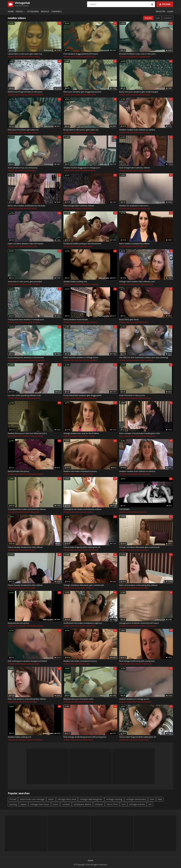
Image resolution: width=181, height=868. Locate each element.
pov (146, 246)
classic (136, 170)
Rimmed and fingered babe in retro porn (25, 92)
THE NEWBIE (124, 509)
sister (51, 799)
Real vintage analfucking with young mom (137, 661)
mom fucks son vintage (32, 799)
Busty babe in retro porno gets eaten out (81, 130)
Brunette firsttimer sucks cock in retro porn (137, 54)
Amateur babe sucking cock (75, 281)
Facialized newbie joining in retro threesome (82, 244)
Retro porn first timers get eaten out (23, 130)
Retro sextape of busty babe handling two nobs (140, 433)
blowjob (134, 56)
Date (158, 18)
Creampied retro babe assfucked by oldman (27, 509)
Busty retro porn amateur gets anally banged (139, 92)
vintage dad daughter (91, 799)
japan (24, 804)
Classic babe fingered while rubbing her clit (82, 547)
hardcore (23, 56)
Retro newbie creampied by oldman (134, 244)
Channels (56, 11)
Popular (148, 18)
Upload (165, 4)
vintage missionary (136, 799)
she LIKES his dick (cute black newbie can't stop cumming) (144, 357)
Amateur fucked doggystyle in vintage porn (82, 168)
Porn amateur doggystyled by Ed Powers (81, 54)
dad (160, 799)
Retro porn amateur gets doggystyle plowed (82, 92)
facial (84, 246)
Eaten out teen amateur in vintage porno (81, 357)
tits (145, 512)
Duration (168, 18)
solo (152, 799)
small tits (149, 360)
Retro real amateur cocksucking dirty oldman (138, 585)
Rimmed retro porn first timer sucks (79, 699)
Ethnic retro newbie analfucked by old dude (26, 206)
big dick (142, 360)
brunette (87, 56)
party (128, 512)
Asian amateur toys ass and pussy (23, 168)
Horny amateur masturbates (76, 319)
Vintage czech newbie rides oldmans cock (137, 281)
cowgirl (91, 436)
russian (66, 804)
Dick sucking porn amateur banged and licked (27, 661)
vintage (11, 56)
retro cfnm (112, 804)
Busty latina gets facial (129, 319)
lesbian (122, 701)
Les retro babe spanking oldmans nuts (24, 395)
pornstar (135, 512)
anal (141, 94)
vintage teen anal (67, 799)
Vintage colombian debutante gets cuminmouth (139, 547)
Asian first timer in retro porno (132, 395)
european (130, 284)
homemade (80, 322)
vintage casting (114, 799)
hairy (121, 436)
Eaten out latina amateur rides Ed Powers (26, 244)
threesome (40, 360)
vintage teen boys (40, 804)
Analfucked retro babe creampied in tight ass (83, 623)
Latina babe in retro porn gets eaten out (25, 54)
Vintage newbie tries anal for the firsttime (81, 433)
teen (32, 436)
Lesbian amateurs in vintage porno (134, 699)
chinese (99, 804)
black (136, 360)
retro (17, 56)
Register (160, 11)
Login (170, 11)
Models (45, 11)
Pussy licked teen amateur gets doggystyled (82, 395)
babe (93, 56)
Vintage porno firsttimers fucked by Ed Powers (139, 623)
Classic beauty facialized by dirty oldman (25, 547)
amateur (36, 56)
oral (92, 701)
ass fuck (79, 474)
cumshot (27, 208)
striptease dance (82, 804)
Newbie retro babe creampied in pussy (80, 471)
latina (30, 56)
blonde (86, 360)
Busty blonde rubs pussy (18, 471)
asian (22, 170)
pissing (13, 804)
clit (150, 804)
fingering (39, 94)
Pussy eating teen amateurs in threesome (26, 357)
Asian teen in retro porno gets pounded (25, 281)
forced (13, 799)
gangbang (39, 436)
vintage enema (137, 804)
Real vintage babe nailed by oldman (135, 168)
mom (56, 804)
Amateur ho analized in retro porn (134, 206)
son (123, 804)
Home (11, 11)
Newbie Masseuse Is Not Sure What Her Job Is (27, 433)
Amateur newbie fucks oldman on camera (137, 130)
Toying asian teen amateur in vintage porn (26, 319)
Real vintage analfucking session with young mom (85, 737)
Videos (21, 11)
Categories (33, 11)
